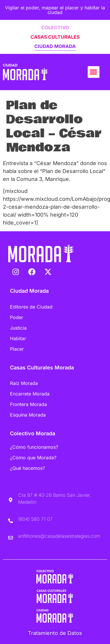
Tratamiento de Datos (55, 633)
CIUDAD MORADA (55, 46)
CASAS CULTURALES (55, 37)
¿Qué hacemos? (27, 468)
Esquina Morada (28, 415)
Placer (17, 349)
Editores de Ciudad (31, 307)
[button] (94, 72)
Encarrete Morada (30, 394)
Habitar (18, 338)
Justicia (18, 328)
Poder (17, 317)
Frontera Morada (28, 404)
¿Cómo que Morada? (33, 458)
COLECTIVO (55, 28)
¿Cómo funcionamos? (34, 447)
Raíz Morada (24, 383)
